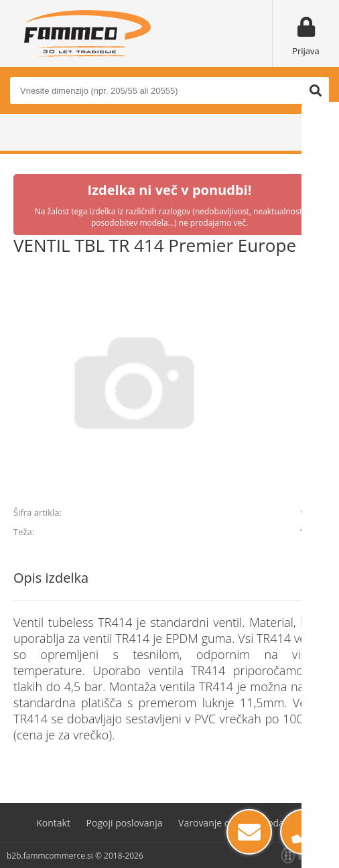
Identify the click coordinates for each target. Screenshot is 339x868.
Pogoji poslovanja (125, 823)
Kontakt (53, 823)
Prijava (306, 51)
